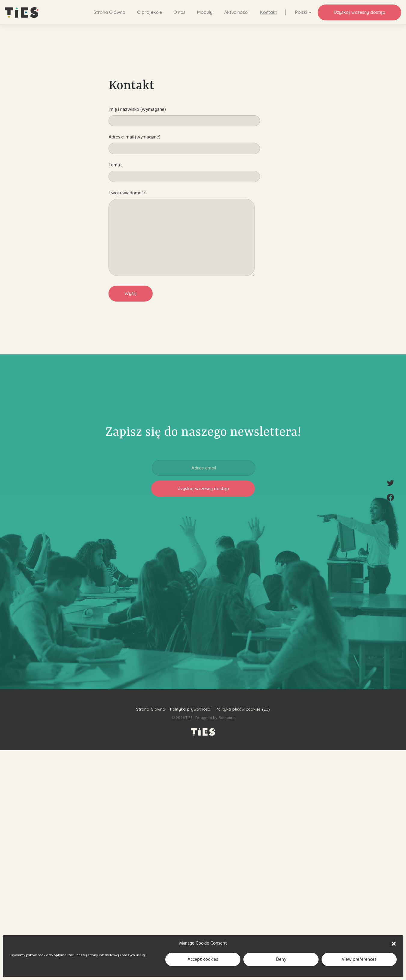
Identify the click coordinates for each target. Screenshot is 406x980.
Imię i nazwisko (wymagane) (184, 116)
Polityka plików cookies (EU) (243, 709)
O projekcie (150, 12)
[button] (394, 943)
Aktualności (236, 12)
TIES (189, 718)
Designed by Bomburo (215, 718)
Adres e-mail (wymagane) (184, 144)
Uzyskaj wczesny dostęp (359, 12)
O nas (179, 12)
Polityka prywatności (190, 709)
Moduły (205, 12)
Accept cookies (203, 959)
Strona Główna (109, 12)
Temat (184, 172)
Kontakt (268, 12)
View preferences (359, 959)
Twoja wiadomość (182, 233)
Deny (281, 959)
